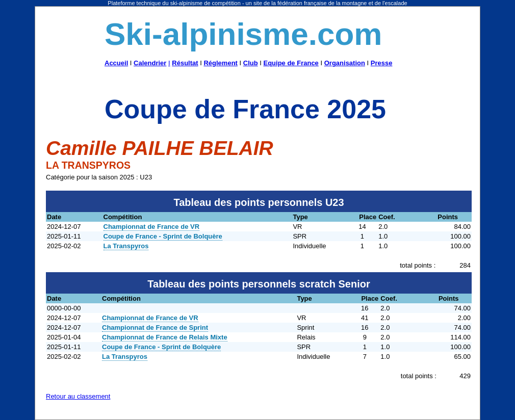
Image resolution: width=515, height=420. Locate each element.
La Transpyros (126, 246)
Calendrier (150, 63)
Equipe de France (291, 63)
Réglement (220, 63)
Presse (382, 63)
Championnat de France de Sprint (155, 327)
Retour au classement (78, 396)
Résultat (185, 63)
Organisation (345, 63)
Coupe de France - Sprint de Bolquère (163, 236)
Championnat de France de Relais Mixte (165, 337)
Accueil (116, 63)
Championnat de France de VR (152, 227)
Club (251, 63)
